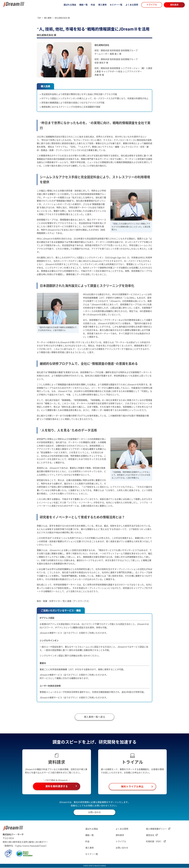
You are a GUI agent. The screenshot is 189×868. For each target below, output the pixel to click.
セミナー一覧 (116, 5)
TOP (39, 18)
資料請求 (174, 5)
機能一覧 (83, 5)
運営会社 (152, 836)
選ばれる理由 (70, 5)
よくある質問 (132, 5)
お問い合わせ (94, 813)
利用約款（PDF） (156, 842)
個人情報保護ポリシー (158, 829)
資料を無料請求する (57, 787)
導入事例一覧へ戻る (94, 717)
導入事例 (102, 5)
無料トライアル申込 (132, 787)
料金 (93, 5)
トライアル (152, 5)
